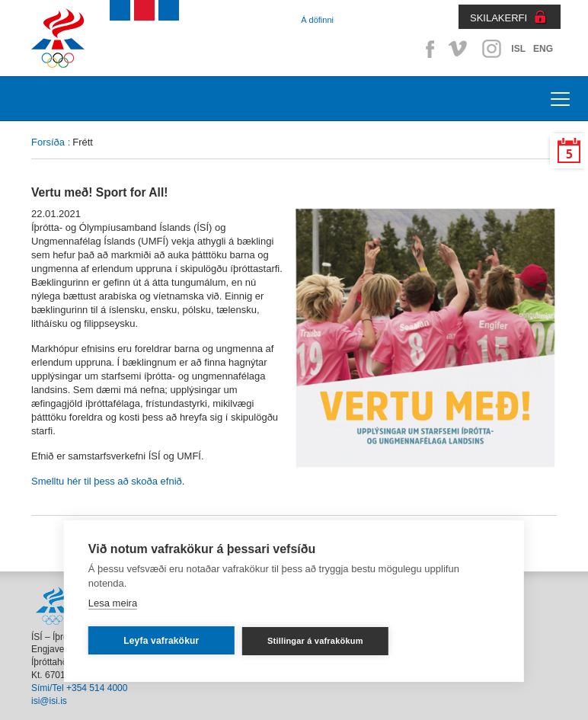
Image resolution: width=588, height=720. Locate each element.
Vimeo (459, 49)
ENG (543, 49)
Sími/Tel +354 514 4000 (79, 688)
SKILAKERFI (499, 18)
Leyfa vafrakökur (161, 641)
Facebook (427, 49)
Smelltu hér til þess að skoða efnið (107, 481)
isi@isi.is (49, 701)
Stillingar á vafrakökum (315, 641)
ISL (518, 49)
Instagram (491, 49)
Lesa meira (113, 603)
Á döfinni (317, 20)
